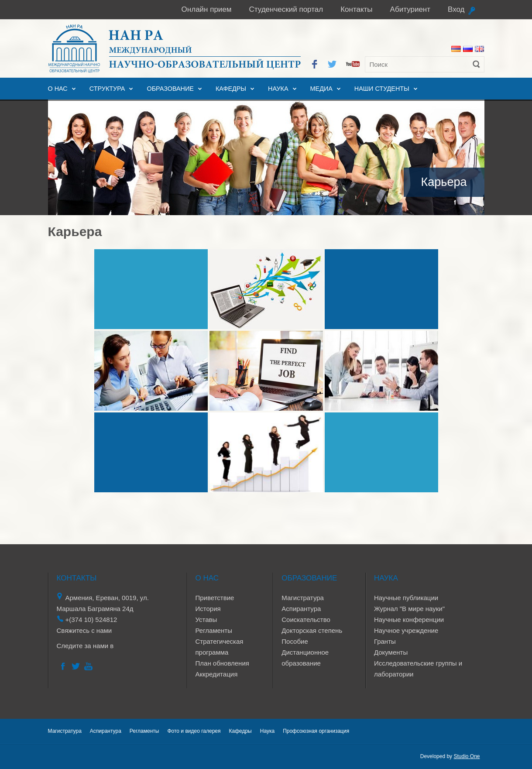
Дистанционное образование (305, 658)
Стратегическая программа (220, 647)
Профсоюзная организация (316, 731)
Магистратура (303, 598)
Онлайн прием (207, 9)
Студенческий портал (286, 9)
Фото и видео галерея (194, 731)
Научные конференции (409, 620)
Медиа (321, 89)
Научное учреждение (406, 630)
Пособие (295, 641)
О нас (58, 89)
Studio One (467, 756)
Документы (391, 652)
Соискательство (306, 620)
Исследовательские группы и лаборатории (418, 669)
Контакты (356, 9)
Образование (170, 89)
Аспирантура (301, 609)
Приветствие (215, 598)
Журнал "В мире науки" (409, 609)
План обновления (222, 663)
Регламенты (214, 630)
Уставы (206, 620)
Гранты (385, 641)
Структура (107, 89)
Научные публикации (406, 598)
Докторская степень (312, 630)
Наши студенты (382, 89)
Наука (278, 89)
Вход (456, 9)
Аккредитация (217, 674)
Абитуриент (410, 9)
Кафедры (231, 89)
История (208, 609)
